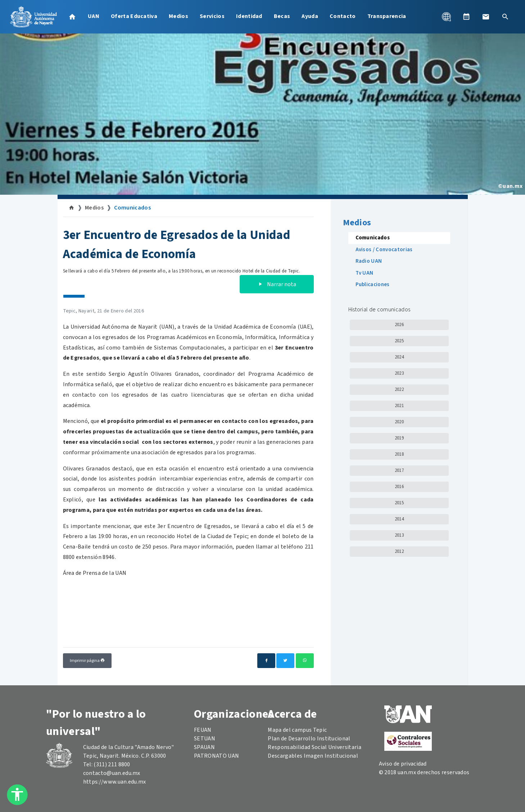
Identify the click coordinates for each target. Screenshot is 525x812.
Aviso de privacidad (403, 764)
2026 (399, 325)
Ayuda (310, 16)
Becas (282, 16)
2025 (399, 341)
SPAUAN (204, 747)
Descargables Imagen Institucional (313, 756)
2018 (399, 454)
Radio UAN (369, 261)
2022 (399, 389)
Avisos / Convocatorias (384, 250)
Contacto (343, 16)
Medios (178, 16)
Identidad (249, 16)
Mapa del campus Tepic (297, 730)
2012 (399, 551)
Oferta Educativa (134, 16)
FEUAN (203, 730)
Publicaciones (373, 285)
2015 (399, 503)
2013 (399, 535)
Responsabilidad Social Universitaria (314, 747)
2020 (399, 422)
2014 (399, 519)
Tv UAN (365, 273)
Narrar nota (277, 284)
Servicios (212, 16)
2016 (399, 487)
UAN (94, 16)
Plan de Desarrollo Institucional (309, 739)
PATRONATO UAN (216, 756)
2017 (399, 470)
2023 (399, 373)
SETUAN (205, 739)
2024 (399, 357)
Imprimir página (87, 661)
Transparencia (387, 16)
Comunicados (132, 208)
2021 (399, 406)
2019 (399, 438)
